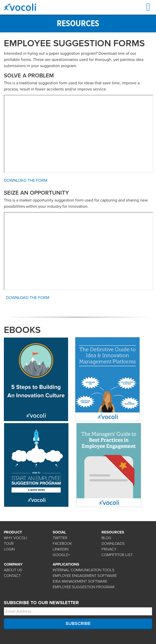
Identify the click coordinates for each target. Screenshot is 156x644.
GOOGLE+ (61, 555)
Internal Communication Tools (84, 570)
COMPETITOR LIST (117, 555)
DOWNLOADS (113, 543)
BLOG (106, 538)
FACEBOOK (62, 543)
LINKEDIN (61, 549)
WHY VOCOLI (15, 538)
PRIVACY (109, 549)
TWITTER (60, 538)
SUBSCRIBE (78, 623)
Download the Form (26, 180)
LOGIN (9, 549)
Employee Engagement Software (85, 576)
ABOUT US (13, 570)
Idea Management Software (80, 581)
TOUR (9, 543)
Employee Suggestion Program (84, 587)
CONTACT (12, 576)
